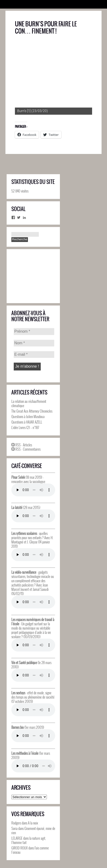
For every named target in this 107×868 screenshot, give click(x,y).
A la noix (33, 823)
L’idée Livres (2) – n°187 (25, 427)
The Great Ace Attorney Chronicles (32, 411)
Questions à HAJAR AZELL (27, 422)
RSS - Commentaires (26, 449)
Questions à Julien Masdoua (28, 416)
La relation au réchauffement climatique (29, 403)
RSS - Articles (22, 445)
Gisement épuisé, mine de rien (33, 830)
